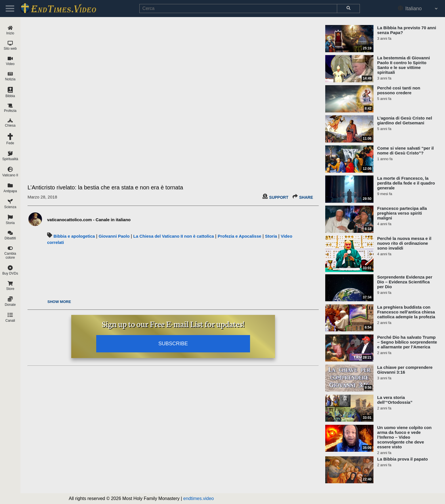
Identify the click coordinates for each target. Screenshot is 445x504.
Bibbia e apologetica (74, 236)
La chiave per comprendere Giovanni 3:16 (405, 370)
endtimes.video (199, 498)
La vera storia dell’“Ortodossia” (395, 400)
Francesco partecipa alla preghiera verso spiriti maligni (402, 213)
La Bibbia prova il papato (402, 459)
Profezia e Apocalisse (240, 236)
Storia (271, 236)
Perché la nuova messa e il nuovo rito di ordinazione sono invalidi (404, 243)
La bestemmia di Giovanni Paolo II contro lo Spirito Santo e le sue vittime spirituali (404, 65)
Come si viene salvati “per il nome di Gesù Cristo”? (405, 150)
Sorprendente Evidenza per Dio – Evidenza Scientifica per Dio (405, 282)
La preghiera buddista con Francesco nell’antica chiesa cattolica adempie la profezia (406, 312)
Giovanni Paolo (114, 236)
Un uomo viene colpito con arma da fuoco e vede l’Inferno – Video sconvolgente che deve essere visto (404, 437)
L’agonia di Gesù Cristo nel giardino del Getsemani (405, 120)
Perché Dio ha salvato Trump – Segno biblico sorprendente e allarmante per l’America (407, 342)
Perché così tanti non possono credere (399, 90)
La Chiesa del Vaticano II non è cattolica (174, 236)
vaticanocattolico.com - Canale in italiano (89, 220)
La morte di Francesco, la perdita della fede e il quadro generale (406, 183)
